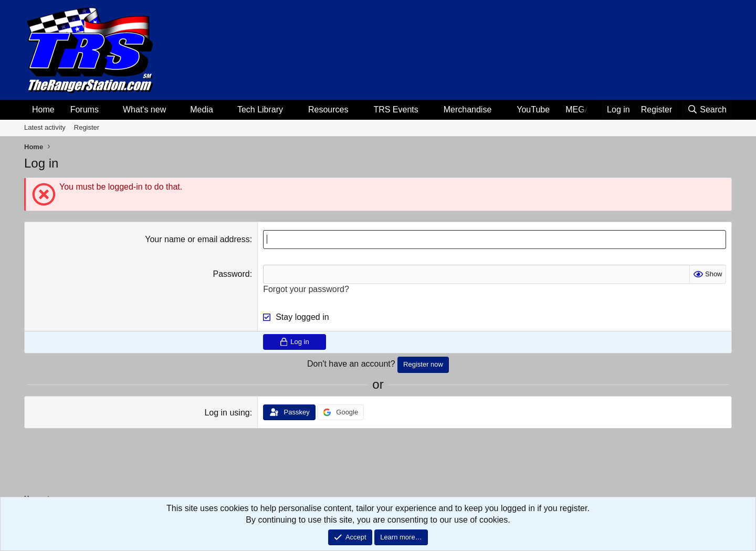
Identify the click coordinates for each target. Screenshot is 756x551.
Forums (85, 110)
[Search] (707, 110)
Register (87, 127)
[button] (107, 110)
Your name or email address (197, 239)
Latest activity (45, 127)
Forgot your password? (306, 289)
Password (231, 274)
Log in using (227, 413)
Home (43, 110)
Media (202, 110)
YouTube (533, 110)
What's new (144, 110)
